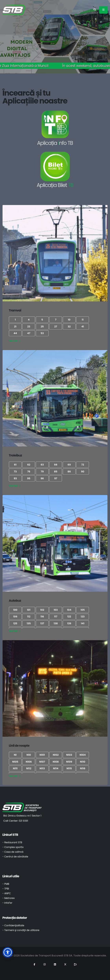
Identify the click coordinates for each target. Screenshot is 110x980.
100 (15, 610)
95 (29, 478)
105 (83, 610)
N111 (15, 768)
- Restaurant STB (12, 842)
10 (69, 320)
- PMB (6, 884)
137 (42, 623)
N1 (15, 755)
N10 (29, 755)
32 (69, 327)
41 (83, 327)
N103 (69, 755)
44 (15, 333)
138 (56, 623)
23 (29, 327)
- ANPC (7, 893)
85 (56, 472)
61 (15, 465)
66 (56, 465)
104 (69, 610)
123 (83, 617)
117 (56, 617)
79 (42, 472)
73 (15, 472)
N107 (42, 762)
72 (83, 465)
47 (29, 333)
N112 (29, 768)
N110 (83, 762)
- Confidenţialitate (13, 925)
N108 (56, 762)
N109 (69, 762)
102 (42, 610)
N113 (42, 768)
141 (83, 623)
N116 (83, 768)
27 (56, 327)
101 (29, 610)
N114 (56, 768)
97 (56, 478)
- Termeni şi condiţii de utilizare (21, 930)
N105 (15, 762)
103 (56, 610)
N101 (42, 755)
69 (69, 465)
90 (83, 472)
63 (42, 465)
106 (15, 617)
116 (42, 617)
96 (42, 478)
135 (29, 623)
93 (15, 478)
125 (15, 623)
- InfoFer (7, 903)
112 (29, 617)
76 (29, 472)
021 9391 (23, 821)
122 (69, 617)
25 (42, 327)
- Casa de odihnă (13, 852)
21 (15, 327)
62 (29, 465)
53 (42, 333)
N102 (56, 755)
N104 (83, 755)
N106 (29, 762)
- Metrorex (8, 898)
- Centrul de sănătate (15, 857)
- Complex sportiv (13, 847)
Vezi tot (15, 341)
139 (69, 623)
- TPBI (6, 889)
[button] (8, 952)
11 (83, 320)
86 (69, 472)
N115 (69, 768)
